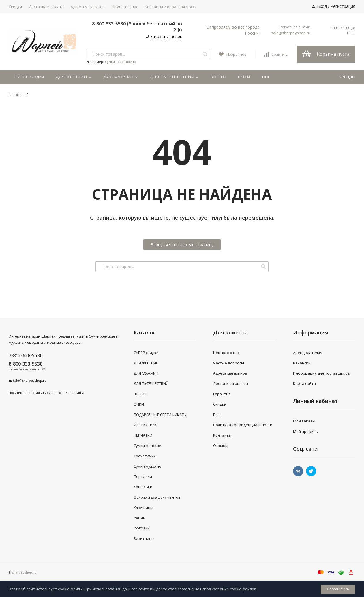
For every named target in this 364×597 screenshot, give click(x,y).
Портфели (143, 476)
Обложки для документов (157, 497)
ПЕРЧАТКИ (143, 435)
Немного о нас (125, 7)
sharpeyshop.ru (24, 572)
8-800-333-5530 (26, 364)
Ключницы (143, 508)
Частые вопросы (229, 363)
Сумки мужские (147, 466)
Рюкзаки (142, 528)
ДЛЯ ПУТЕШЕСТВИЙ (174, 77)
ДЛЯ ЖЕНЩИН (74, 77)
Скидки (15, 7)
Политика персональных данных (35, 393)
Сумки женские (147, 446)
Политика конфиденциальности (243, 425)
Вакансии (302, 363)
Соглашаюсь (338, 589)
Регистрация (343, 6)
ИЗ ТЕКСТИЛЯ (146, 425)
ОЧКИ (244, 77)
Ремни (139, 518)
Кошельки (143, 487)
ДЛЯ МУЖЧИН (121, 77)
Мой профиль (305, 431)
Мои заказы (304, 421)
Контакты (222, 435)
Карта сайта (75, 393)
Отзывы (221, 446)
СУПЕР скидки (29, 77)
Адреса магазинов (88, 7)
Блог (217, 415)
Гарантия (222, 394)
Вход (322, 6)
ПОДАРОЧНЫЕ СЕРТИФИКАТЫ (160, 415)
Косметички (145, 456)
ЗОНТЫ (218, 77)
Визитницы (144, 538)
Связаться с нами (294, 27)
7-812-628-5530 (26, 355)
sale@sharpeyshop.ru (291, 33)
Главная (16, 94)
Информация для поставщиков (321, 373)
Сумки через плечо (120, 62)
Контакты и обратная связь (170, 7)
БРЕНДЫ (347, 77)
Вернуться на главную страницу (182, 245)
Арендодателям (308, 353)
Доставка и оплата (46, 7)
